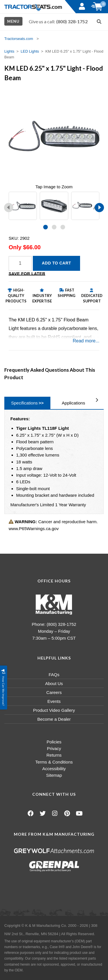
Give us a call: (58, 21)
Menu (13, 21)
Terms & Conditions (54, 762)
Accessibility (54, 769)
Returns (54, 755)
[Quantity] (20, 263)
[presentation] (9, 208)
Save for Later (27, 274)
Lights (9, 51)
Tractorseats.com (19, 39)
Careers (54, 692)
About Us (54, 683)
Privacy (54, 748)
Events (54, 701)
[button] (46, 227)
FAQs (54, 675)
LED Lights (30, 51)
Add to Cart (56, 263)
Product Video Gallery (54, 710)
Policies (54, 742)
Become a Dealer (54, 719)
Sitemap (54, 775)
